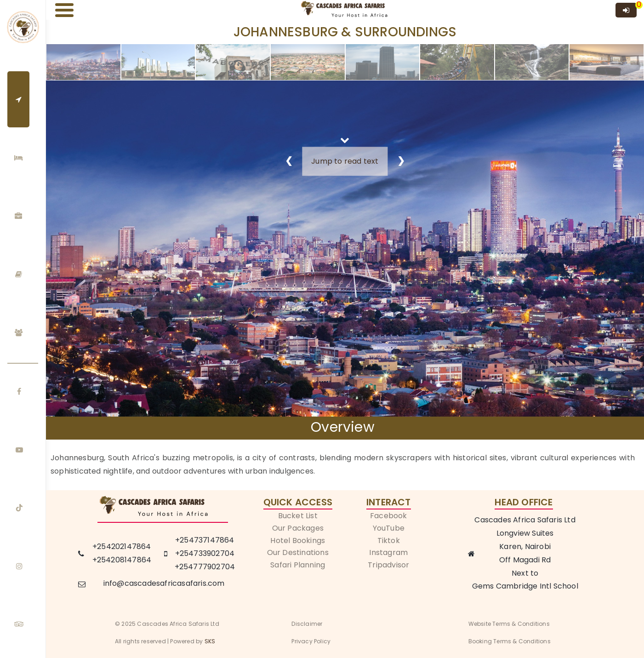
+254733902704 (205, 553)
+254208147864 (122, 560)
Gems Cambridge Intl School (525, 586)
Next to (525, 573)
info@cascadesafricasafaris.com (164, 583)
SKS (210, 641)
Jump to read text (345, 161)
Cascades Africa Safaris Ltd (525, 520)
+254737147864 (205, 540)
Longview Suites (525, 533)
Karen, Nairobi (525, 546)
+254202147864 (122, 546)
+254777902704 (205, 567)
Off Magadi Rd (525, 560)
